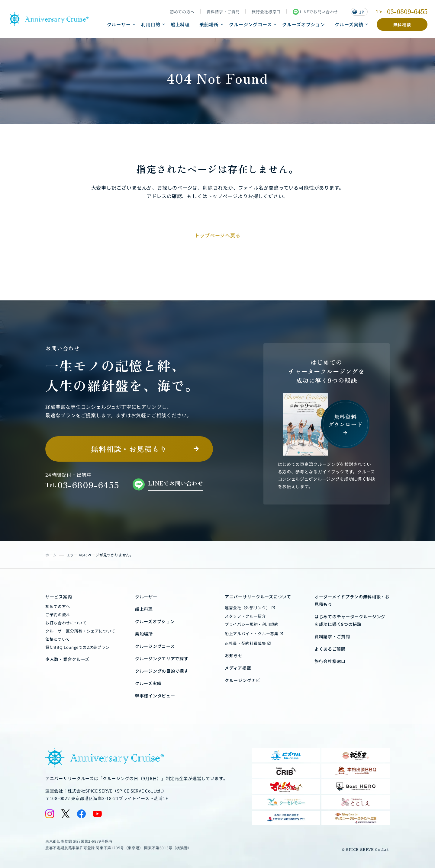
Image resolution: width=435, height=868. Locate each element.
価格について (58, 639)
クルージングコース (250, 24)
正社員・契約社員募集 (245, 643)
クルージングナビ (243, 680)
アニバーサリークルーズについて (258, 597)
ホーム (51, 555)
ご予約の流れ (58, 615)
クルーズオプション (304, 24)
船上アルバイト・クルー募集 (251, 634)
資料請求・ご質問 (223, 12)
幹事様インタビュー (155, 696)
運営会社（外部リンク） (247, 608)
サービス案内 (59, 597)
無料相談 (402, 24)
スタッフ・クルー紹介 (245, 616)
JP (358, 12)
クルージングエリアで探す (162, 658)
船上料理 (180, 24)
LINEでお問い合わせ (315, 12)
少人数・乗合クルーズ (67, 659)
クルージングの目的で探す (162, 671)
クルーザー (119, 24)
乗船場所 (209, 24)
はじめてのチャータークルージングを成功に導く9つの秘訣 (350, 620)
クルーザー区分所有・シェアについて (80, 631)
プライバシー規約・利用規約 (251, 624)
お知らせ (234, 655)
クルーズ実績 (349, 24)
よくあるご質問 (330, 649)
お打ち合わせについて (66, 623)
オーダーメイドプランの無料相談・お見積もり (352, 600)
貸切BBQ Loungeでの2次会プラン (77, 647)
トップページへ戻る (217, 235)
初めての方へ (182, 12)
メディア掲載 (238, 668)
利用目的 (151, 24)
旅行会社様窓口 (266, 12)
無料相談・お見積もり (129, 449)
